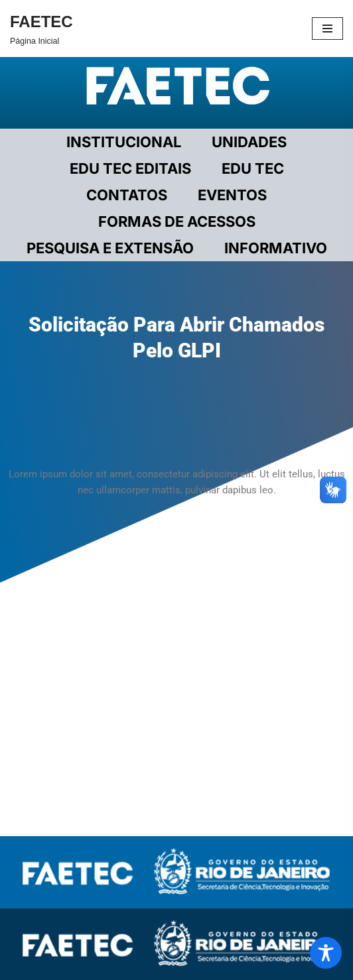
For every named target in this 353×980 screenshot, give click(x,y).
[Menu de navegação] (327, 29)
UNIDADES (249, 142)
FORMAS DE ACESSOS (177, 221)
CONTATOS (127, 195)
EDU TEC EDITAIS (130, 168)
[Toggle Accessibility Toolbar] (326, 953)
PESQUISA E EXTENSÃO (110, 248)
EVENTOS (232, 195)
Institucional (124, 142)
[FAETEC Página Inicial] (41, 29)
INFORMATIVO (276, 248)
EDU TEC (253, 168)
